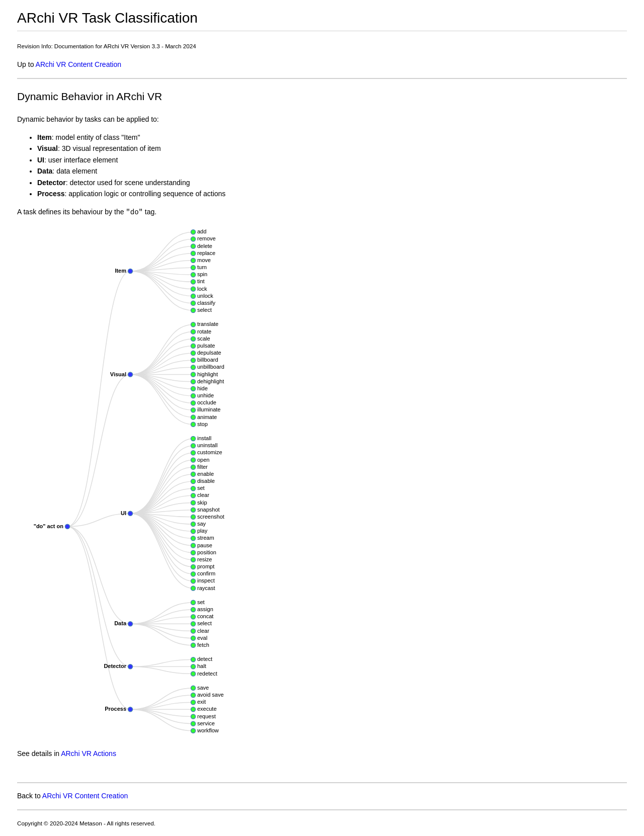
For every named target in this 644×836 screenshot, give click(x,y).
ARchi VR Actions (89, 754)
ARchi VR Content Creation (78, 64)
